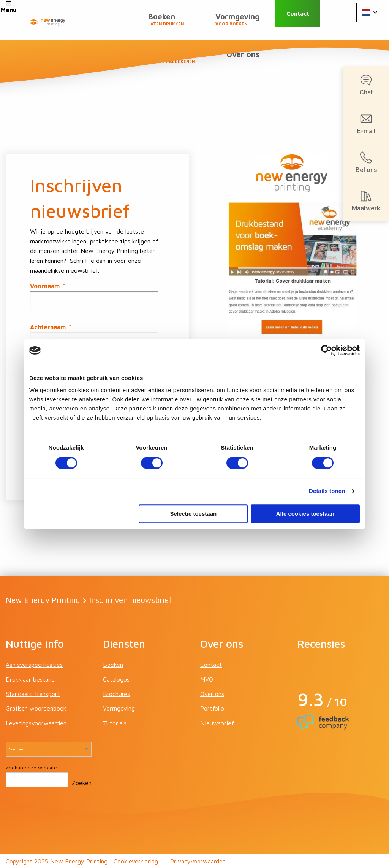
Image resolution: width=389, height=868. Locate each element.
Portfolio (212, 708)
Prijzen (241, 23)
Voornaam (48, 286)
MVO (207, 679)
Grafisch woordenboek (36, 708)
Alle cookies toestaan (305, 514)
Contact (308, 20)
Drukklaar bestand (30, 679)
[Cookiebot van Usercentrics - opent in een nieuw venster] (327, 350)
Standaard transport (33, 693)
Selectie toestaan (194, 514)
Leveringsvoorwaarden (36, 722)
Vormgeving (174, 23)
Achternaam (51, 327)
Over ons (246, 61)
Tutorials (115, 722)
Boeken (109, 23)
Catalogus (116, 679)
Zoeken (82, 782)
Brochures (116, 693)
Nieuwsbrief (217, 722)
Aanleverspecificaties (34, 664)
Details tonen (327, 491)
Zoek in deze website (31, 767)
